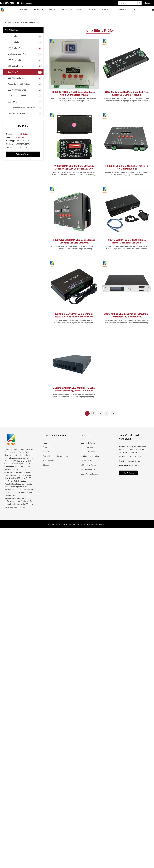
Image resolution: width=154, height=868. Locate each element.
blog (133, 10)
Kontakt (106, 10)
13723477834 (22, 137)
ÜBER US (46, 447)
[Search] (139, 3)
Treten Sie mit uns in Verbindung (56, 456)
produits (46, 452)
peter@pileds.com (26, 3)
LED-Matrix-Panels (88, 465)
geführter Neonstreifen (90, 456)
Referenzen (121, 10)
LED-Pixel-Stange (88, 443)
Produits (18, 22)
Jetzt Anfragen (23, 154)
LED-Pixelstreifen (88, 452)
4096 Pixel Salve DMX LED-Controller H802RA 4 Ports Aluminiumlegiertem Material (74, 317)
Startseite (24, 10)
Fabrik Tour (67, 10)
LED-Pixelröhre (87, 447)
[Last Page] (113, 413)
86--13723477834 (9, 3)
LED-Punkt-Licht (88, 460)
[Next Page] (107, 413)
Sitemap (46, 465)
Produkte (38, 10)
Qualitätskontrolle (87, 10)
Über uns (52, 10)
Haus (10, 22)
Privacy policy (48, 460)
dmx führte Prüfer (88, 469)
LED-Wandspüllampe (89, 474)
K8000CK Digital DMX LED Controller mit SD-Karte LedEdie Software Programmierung (74, 243)
